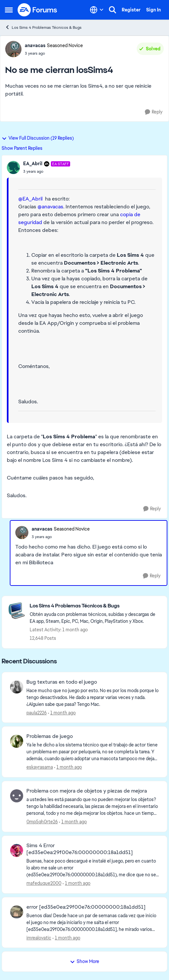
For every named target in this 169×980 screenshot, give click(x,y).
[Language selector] (97, 10)
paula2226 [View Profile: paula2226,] (37, 712)
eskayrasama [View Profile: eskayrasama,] (40, 767)
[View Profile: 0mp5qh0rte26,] (17, 796)
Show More (84, 961)
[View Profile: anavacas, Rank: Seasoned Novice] (13, 49)
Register (131, 10)
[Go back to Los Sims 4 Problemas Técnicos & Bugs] (95, 606)
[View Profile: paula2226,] (17, 687)
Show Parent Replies (22, 148)
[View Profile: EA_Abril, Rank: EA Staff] (13, 167)
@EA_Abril (30, 199)
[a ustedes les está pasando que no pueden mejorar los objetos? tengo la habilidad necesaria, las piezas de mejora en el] (93, 806)
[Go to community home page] (38, 10)
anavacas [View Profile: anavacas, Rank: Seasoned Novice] (35, 45)
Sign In (154, 10)
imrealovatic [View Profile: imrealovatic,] (39, 937)
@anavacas (50, 207)
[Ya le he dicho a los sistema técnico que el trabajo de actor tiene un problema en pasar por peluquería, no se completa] (93, 752)
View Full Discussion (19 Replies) (38, 138)
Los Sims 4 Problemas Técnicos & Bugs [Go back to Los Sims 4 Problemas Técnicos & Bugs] (43, 27)
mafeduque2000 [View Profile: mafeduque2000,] (44, 883)
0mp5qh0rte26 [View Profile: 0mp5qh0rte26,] (42, 822)
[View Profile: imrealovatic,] (17, 912)
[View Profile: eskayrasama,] (17, 741)
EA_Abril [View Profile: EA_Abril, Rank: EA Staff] (33, 164)
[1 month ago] (62, 713)
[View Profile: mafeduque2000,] (17, 850)
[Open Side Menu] (9, 10)
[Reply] (154, 112)
